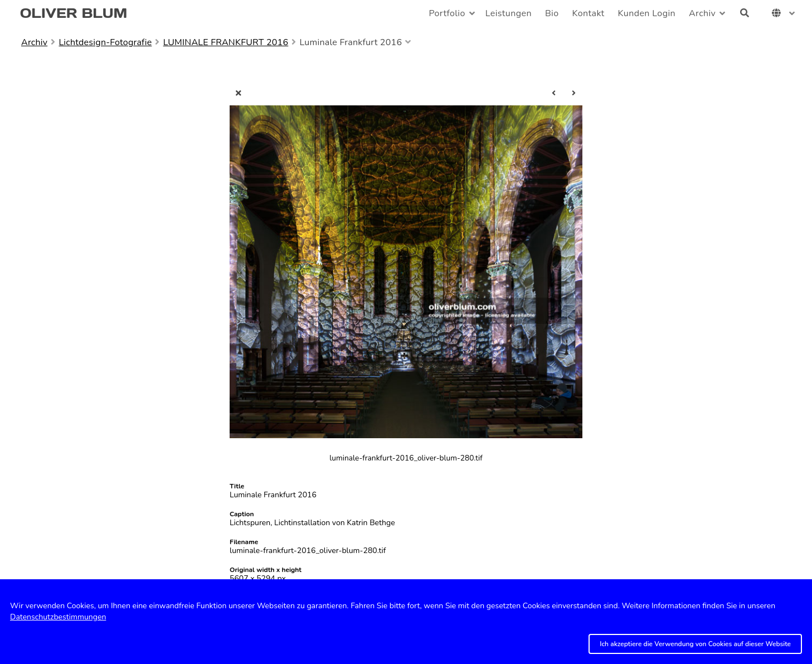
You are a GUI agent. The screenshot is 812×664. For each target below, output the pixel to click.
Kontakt (589, 13)
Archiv (702, 13)
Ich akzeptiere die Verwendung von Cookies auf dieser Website (695, 644)
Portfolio (447, 13)
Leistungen (509, 13)
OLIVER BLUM (74, 13)
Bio (552, 13)
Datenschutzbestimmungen (58, 617)
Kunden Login (647, 13)
